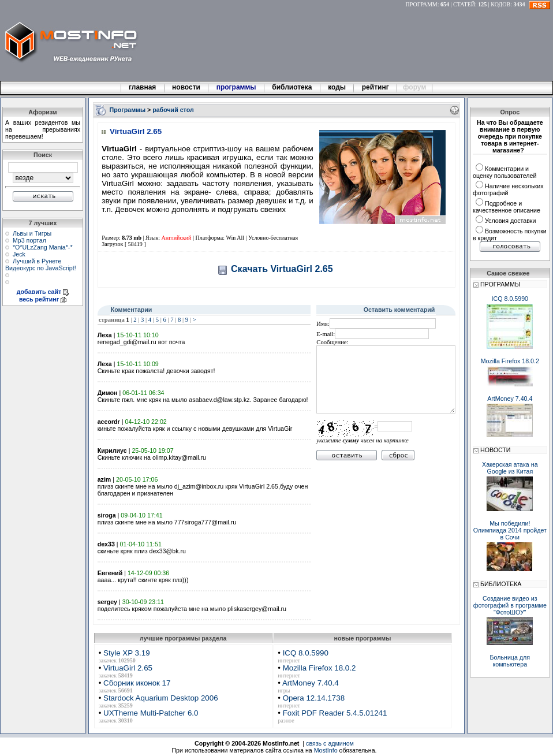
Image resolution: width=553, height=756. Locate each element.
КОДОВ (500, 4)
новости (186, 87)
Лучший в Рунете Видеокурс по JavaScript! (41, 265)
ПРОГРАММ (422, 4)
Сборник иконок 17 (137, 683)
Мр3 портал (29, 240)
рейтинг (376, 87)
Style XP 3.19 (127, 653)
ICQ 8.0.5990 (306, 653)
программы (236, 87)
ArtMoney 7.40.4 (311, 683)
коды (337, 87)
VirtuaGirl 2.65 (128, 668)
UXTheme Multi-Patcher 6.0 (151, 713)
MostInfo (326, 750)
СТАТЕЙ (464, 4)
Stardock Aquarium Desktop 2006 (161, 698)
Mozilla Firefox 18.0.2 (320, 668)
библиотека (292, 87)
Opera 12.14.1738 (314, 698)
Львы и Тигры (32, 233)
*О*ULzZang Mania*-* (43, 247)
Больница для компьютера (510, 661)
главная (143, 87)
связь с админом (330, 743)
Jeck (19, 254)
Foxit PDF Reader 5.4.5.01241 (335, 713)
